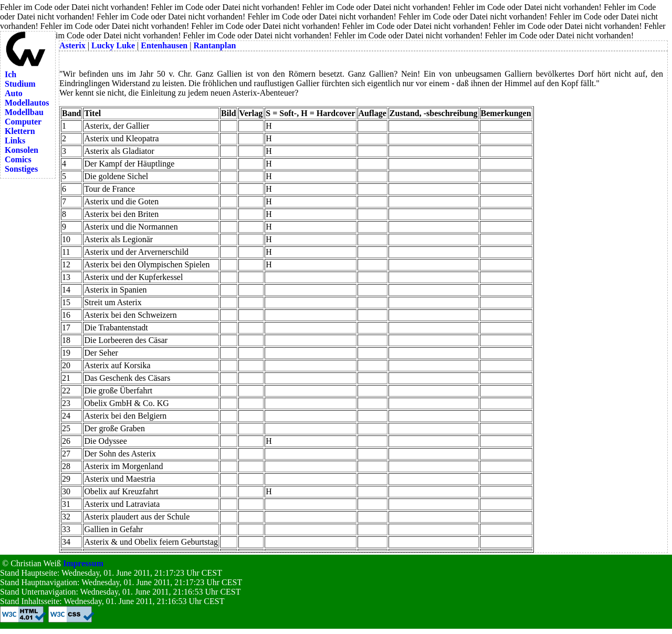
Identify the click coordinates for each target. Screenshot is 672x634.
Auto (14, 93)
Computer (23, 122)
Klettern (20, 131)
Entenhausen (164, 45)
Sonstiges (21, 169)
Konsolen (22, 150)
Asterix (72, 45)
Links (15, 141)
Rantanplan (214, 45)
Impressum (83, 563)
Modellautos (27, 103)
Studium (20, 84)
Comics (18, 159)
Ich (10, 74)
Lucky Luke (113, 45)
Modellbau (24, 112)
